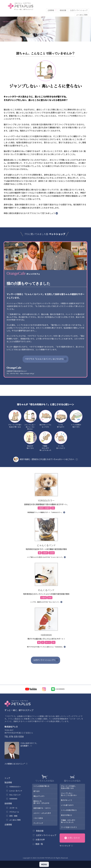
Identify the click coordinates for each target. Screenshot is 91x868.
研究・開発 (13, 816)
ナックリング (38, 823)
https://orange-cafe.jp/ (27, 373)
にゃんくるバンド (16, 791)
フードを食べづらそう (61, 440)
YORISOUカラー (15, 787)
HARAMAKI (13, 799)
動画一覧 (39, 844)
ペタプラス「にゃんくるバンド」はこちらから (44, 359)
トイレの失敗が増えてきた (76, 419)
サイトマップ (65, 846)
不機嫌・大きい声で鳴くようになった (45, 441)
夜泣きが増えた (66, 815)
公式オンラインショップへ (44, 660)
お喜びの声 (40, 840)
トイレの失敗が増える (41, 786)
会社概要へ (25, 746)
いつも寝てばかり (61, 419)
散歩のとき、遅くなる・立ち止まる (41, 802)
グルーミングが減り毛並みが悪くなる (15, 419)
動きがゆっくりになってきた (45, 419)
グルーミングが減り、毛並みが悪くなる (69, 787)
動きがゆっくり (66, 800)
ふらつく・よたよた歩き (42, 813)
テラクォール (14, 812)
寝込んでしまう (39, 796)
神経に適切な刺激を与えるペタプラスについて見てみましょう (29, 213)
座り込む (37, 791)
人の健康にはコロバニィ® (15, 764)
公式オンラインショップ (79, 5)
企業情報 (51, 5)
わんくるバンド (15, 795)
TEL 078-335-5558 (14, 737)
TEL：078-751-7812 (13, 373)
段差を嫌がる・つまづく (42, 808)
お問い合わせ (74, 838)
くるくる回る (38, 818)
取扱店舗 (63, 5)
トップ (7, 778)
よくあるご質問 (82, 10)
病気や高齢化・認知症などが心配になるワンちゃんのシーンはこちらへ (44, 460)
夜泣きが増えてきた (30, 440)
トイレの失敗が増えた (69, 810)
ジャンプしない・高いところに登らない (30, 420)
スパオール (13, 808)
